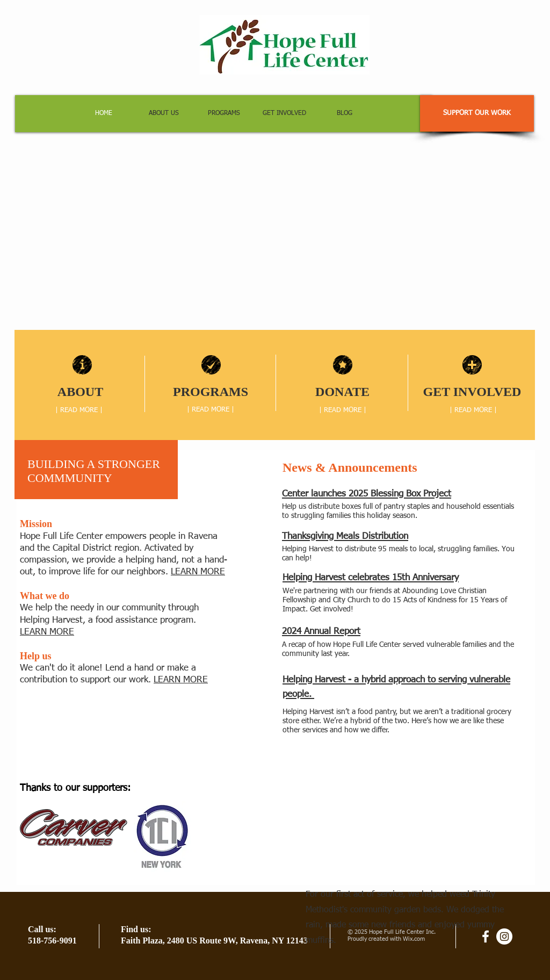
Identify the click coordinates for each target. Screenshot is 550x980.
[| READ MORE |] (79, 410)
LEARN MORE (198, 572)
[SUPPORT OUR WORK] (477, 113)
